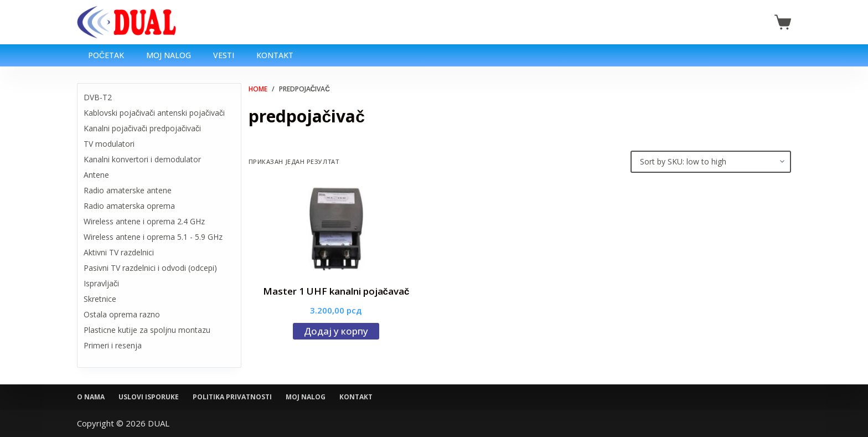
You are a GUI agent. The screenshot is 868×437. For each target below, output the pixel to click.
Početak (106, 55)
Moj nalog (169, 55)
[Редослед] (711, 162)
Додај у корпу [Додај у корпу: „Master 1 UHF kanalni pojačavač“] (336, 331)
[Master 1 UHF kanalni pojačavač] (336, 228)
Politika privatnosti (232, 397)
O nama (91, 397)
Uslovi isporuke (149, 397)
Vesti (224, 55)
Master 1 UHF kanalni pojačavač (336, 291)
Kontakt (275, 55)
